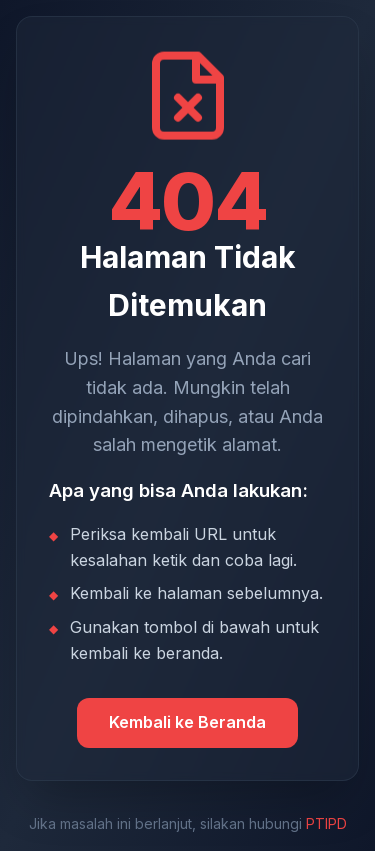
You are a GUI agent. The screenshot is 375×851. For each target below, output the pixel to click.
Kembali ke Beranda (187, 722)
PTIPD (326, 823)
